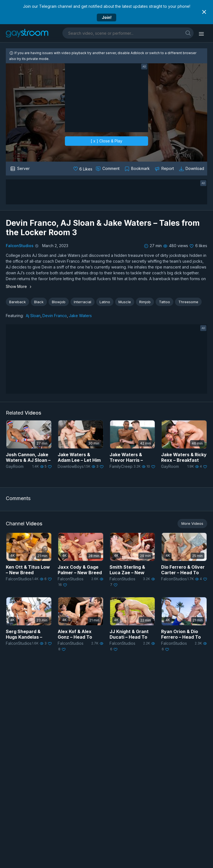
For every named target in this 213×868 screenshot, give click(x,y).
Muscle (125, 302)
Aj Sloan (33, 316)
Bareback (17, 302)
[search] (188, 33)
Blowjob (59, 302)
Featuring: (15, 316)
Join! (107, 17)
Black (39, 302)
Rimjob (145, 302)
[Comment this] (108, 169)
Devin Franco (55, 316)
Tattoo (164, 302)
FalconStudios (20, 246)
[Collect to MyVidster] (138, 169)
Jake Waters (80, 316)
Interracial (83, 302)
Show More (19, 286)
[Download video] (192, 169)
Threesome (188, 302)
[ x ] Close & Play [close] (106, 141)
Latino (105, 302)
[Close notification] (204, 12)
